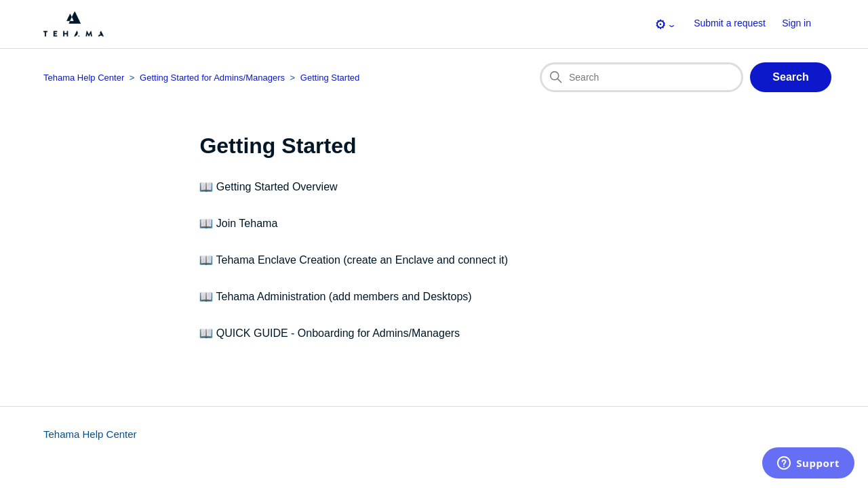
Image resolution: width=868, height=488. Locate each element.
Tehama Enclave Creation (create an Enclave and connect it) (362, 260)
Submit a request (730, 23)
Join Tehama (247, 223)
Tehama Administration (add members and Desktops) (344, 297)
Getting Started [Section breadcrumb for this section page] (330, 78)
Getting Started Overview (277, 187)
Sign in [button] (796, 23)
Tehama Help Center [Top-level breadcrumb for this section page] (84, 78)
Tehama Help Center (90, 434)
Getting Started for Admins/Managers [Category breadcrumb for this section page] (212, 78)
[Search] (642, 77)
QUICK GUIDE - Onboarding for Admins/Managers (338, 333)
